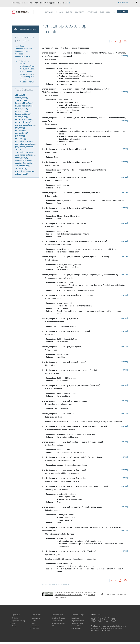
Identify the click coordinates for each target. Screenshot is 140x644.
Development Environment (30, 66)
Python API (24, 79)
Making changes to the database (32, 74)
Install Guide (19, 46)
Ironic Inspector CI (27, 82)
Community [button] (79, 12)
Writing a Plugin (26, 71)
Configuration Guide (22, 51)
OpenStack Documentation (28, 29)
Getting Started (57, 621)
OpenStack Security (19, 621)
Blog (102, 12)
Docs (108, 12)
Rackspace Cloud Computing (101, 631)
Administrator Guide (22, 56)
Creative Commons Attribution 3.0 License (69, 595)
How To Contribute (22, 61)
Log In (122, 11)
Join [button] (113, 12)
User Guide (19, 54)
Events (34, 621)
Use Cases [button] (59, 12)
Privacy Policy (76, 626)
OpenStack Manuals (58, 618)
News (14, 626)
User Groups (36, 618)
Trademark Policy (77, 623)
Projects (15, 618)
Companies (36, 626)
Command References (23, 49)
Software (49, 12)
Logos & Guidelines (78, 621)
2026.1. (67, 3)
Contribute (35, 629)
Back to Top (123, 3)
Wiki (53, 626)
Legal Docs (75, 618)
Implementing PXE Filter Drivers (32, 77)
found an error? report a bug (114, 594)
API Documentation (58, 623)
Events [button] (69, 12)
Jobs (33, 623)
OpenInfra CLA (76, 629)
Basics (22, 64)
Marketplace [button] (92, 12)
